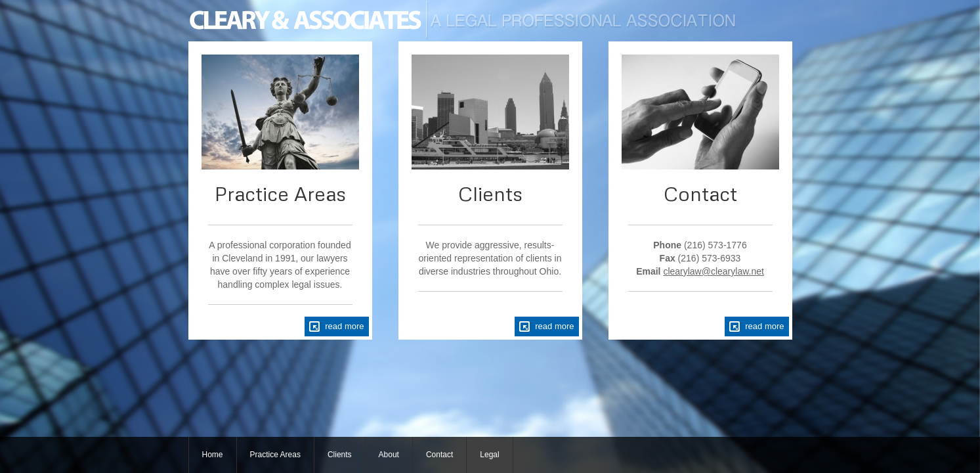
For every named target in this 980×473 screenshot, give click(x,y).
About (389, 455)
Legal (489, 455)
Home (213, 455)
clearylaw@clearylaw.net (714, 271)
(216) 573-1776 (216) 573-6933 (692, 258)
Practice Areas (275, 455)
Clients (340, 455)
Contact (439, 455)
